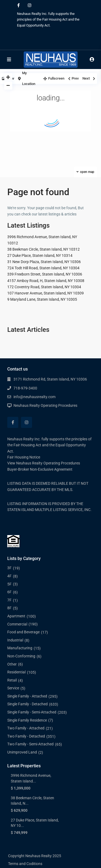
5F (9, 584)
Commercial (17, 624)
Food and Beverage (23, 632)
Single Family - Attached (27, 696)
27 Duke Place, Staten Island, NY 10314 (40, 256)
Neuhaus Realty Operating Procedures (45, 405)
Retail (12, 680)
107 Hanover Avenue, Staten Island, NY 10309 (46, 293)
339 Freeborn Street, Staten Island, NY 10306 (45, 274)
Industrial (15, 640)
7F (9, 600)
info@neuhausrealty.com (34, 397)
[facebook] (18, 5)
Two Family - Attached (26, 728)
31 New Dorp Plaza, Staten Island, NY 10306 (44, 262)
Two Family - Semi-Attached (30, 744)
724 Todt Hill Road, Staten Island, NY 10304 (43, 268)
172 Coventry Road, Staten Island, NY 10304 (44, 287)
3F (9, 568)
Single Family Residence (27, 720)
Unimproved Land (22, 752)
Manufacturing (20, 648)
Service (13, 688)
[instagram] (29, 5)
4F (9, 576)
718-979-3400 (25, 388)
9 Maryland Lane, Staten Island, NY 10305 (42, 299)
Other (12, 664)
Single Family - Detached (27, 704)
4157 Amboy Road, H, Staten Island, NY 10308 (46, 281)
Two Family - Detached (26, 736)
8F (9, 608)
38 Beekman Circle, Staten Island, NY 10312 (43, 249)
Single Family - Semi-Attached (32, 712)
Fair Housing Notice (24, 457)
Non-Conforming (21, 656)
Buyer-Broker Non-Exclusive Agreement (40, 469)
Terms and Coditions (25, 864)
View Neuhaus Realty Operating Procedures (44, 463)
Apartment (16, 616)
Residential (16, 672)
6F (9, 592)
